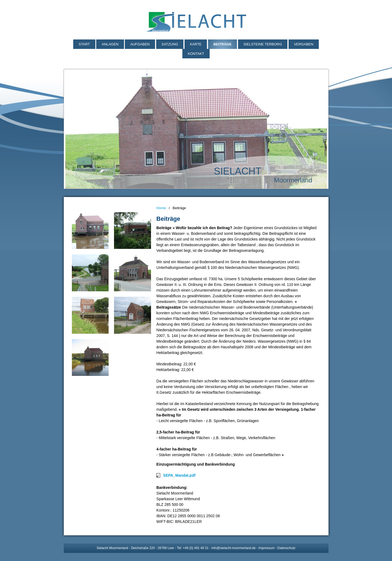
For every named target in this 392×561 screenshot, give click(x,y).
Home (161, 208)
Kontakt (196, 54)
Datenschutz (287, 548)
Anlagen (110, 44)
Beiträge (222, 44)
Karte (196, 44)
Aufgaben (140, 44)
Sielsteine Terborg (263, 44)
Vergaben (304, 44)
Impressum (267, 548)
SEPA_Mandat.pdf (179, 475)
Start (84, 44)
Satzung (170, 44)
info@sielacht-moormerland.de (234, 548)
